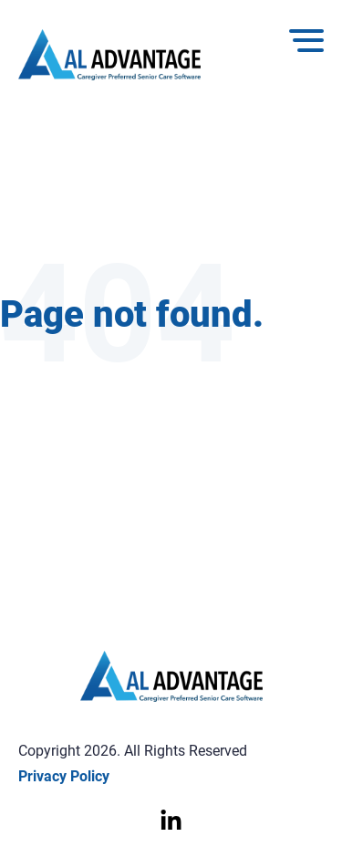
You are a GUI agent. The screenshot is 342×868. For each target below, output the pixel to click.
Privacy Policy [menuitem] (64, 776)
